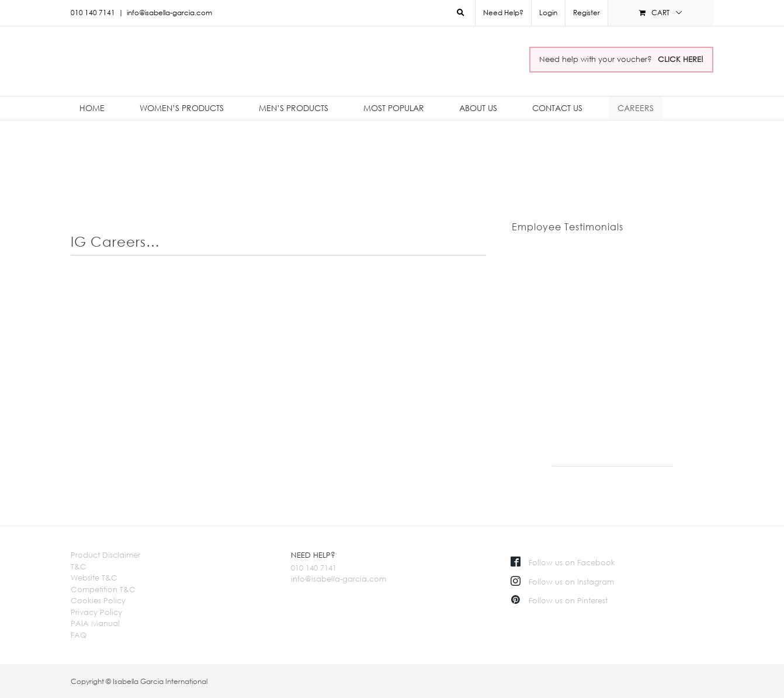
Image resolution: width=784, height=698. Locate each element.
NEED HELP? (313, 555)
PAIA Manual (95, 623)
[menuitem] (548, 13)
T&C (79, 566)
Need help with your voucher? (621, 59)
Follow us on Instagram (562, 582)
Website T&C (94, 578)
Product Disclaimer (105, 555)
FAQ (79, 635)
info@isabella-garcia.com (169, 13)
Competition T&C (103, 589)
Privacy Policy (96, 612)
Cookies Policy (98, 600)
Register (587, 13)
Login (548, 13)
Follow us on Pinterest (559, 600)
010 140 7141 (314, 568)
